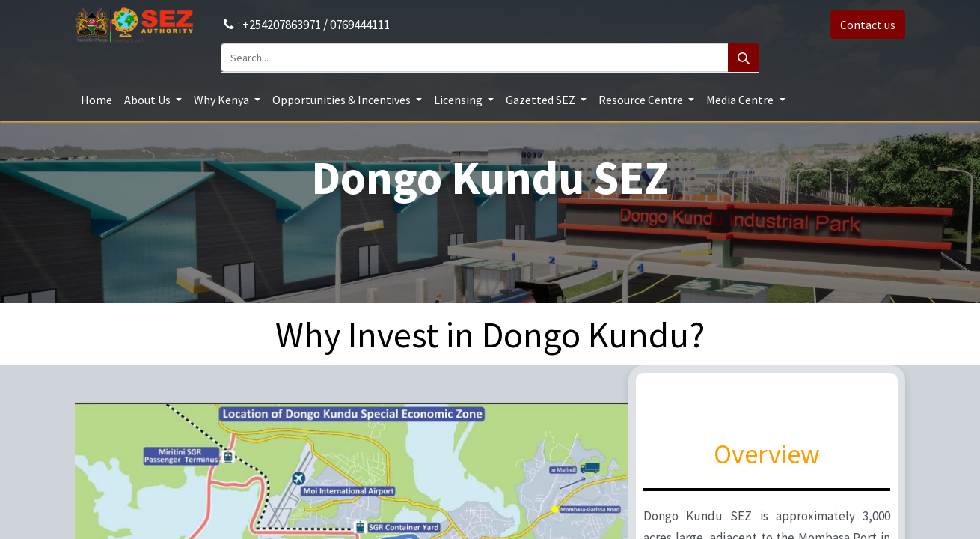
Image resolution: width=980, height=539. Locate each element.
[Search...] (475, 58)
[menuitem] (97, 100)
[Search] (744, 58)
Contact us (868, 25)
